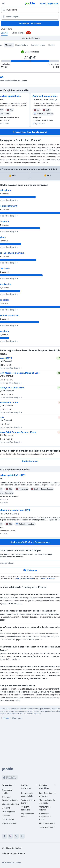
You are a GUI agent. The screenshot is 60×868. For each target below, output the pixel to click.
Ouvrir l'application (49, 4)
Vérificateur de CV (47, 827)
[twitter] (16, 836)
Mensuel (9, 45)
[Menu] (3, 3)
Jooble (18, 863)
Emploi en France (9, 823)
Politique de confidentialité (25, 578)
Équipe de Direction (10, 804)
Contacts (6, 808)
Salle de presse (9, 812)
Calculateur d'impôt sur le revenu (45, 817)
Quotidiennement (38, 45)
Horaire (52, 45)
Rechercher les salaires (30, 23)
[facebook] (4, 836)
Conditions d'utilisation (47, 578)
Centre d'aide (8, 820)
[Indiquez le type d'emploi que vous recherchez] (30, 10)
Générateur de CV (47, 823)
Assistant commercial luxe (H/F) (45, 96)
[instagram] (10, 836)
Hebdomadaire (22, 45)
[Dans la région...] (30, 17)
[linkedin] (22, 836)
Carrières (6, 816)
